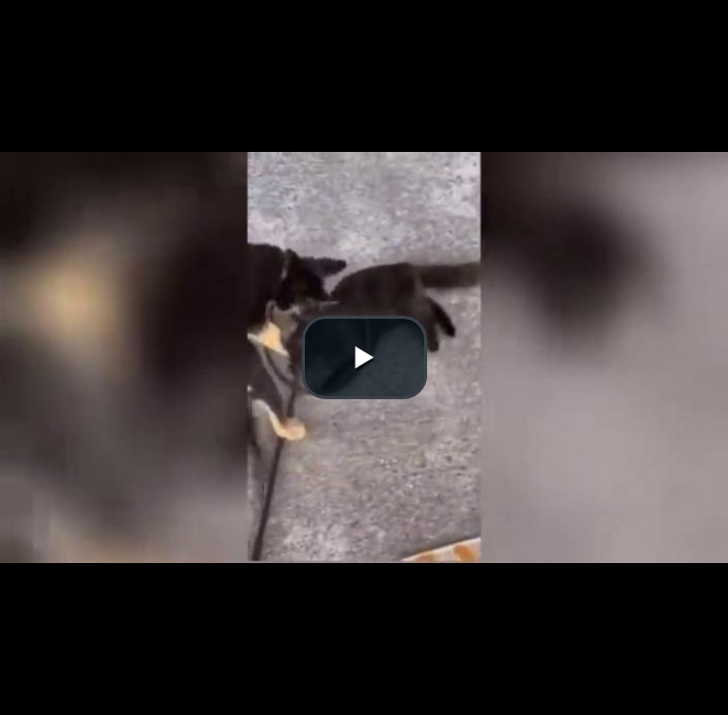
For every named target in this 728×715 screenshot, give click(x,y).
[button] (364, 357)
